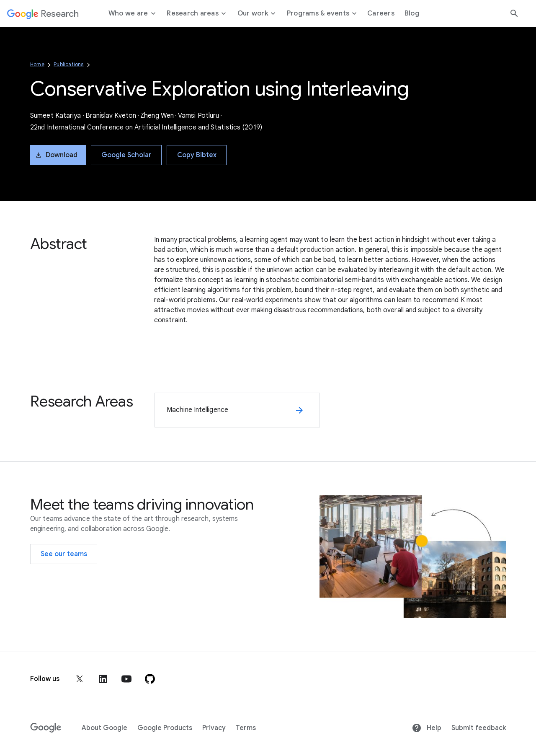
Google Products (165, 728)
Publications (68, 64)
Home (37, 64)
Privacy (214, 728)
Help (426, 728)
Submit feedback (479, 728)
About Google (104, 728)
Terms (246, 728)
